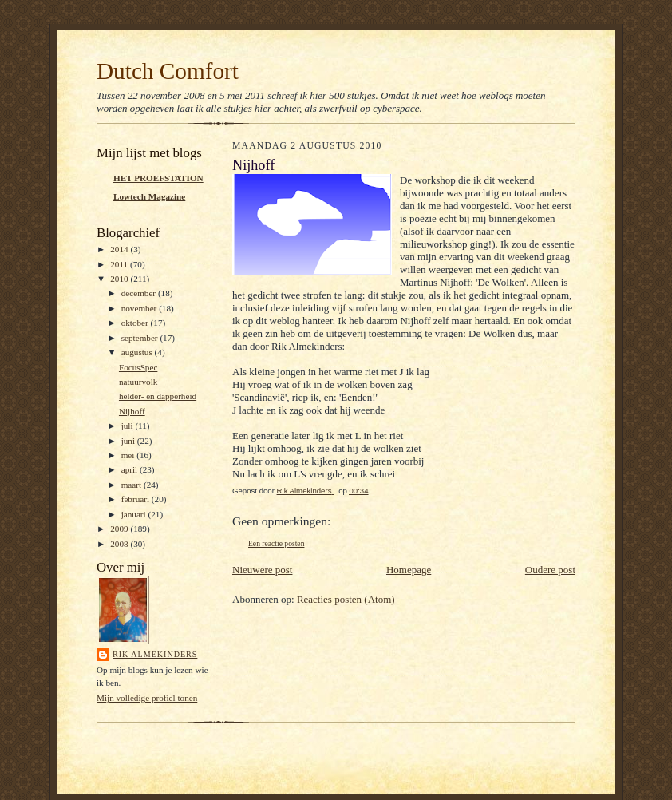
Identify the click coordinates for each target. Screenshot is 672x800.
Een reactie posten (276, 543)
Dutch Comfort (168, 71)
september (141, 338)
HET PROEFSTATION (158, 178)
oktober (136, 323)
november (140, 308)
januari (135, 514)
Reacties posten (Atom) (346, 599)
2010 (120, 279)
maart (132, 485)
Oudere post (550, 570)
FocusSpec (138, 367)
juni (129, 441)
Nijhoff (132, 411)
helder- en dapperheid (158, 396)
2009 (120, 529)
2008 (120, 544)
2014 (120, 249)
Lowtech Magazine (149, 196)
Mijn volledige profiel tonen (147, 698)
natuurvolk (138, 382)
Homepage (409, 570)
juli (128, 426)
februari (136, 499)
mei (129, 455)
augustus (138, 352)
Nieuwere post (262, 570)
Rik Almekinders (155, 654)
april (130, 469)
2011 (120, 264)
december (140, 293)
